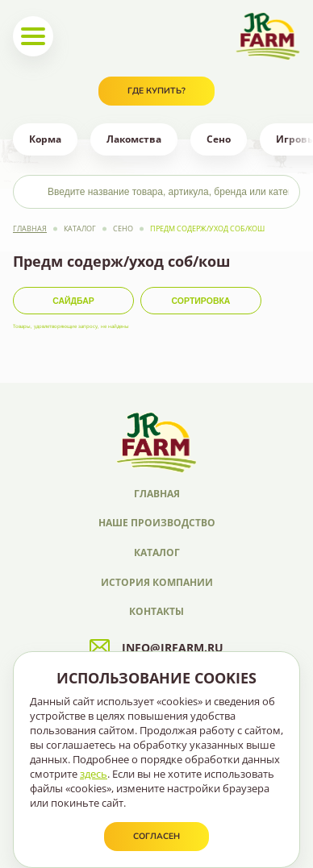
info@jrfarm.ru (156, 648)
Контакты (156, 611)
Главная (30, 228)
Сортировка (201, 301)
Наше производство (157, 523)
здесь (94, 774)
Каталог (80, 228)
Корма (45, 139)
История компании (157, 582)
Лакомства (134, 139)
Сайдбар (73, 301)
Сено (219, 139)
